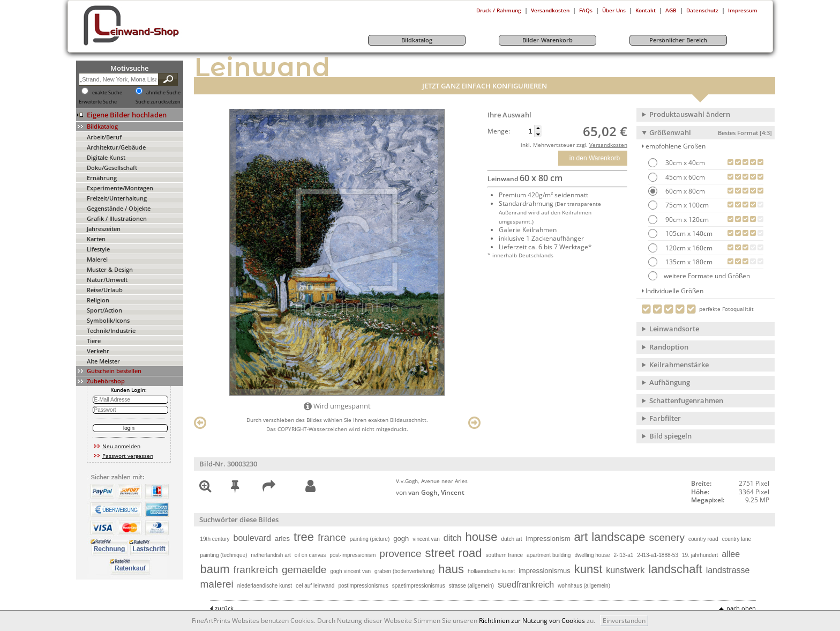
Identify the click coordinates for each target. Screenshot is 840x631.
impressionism (548, 539)
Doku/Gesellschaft (112, 168)
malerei (217, 584)
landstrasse (728, 570)
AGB (671, 10)
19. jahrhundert (700, 555)
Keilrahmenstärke (679, 365)
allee (731, 554)
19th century (215, 539)
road (470, 553)
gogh (401, 539)
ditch (453, 538)
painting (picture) (370, 539)
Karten (96, 239)
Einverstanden (624, 621)
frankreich (256, 570)
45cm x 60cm (684, 177)
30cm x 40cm (684, 163)
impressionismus (545, 571)
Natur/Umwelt (107, 280)
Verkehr (98, 351)
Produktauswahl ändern (690, 114)
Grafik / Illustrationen (117, 218)
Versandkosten (550, 10)
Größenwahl (711, 132)
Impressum (743, 10)
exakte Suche (107, 93)
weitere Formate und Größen (699, 276)
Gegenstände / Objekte (119, 208)
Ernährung (102, 178)
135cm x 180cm (688, 262)
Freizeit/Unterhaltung (117, 198)
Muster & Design (110, 269)
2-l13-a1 (624, 555)
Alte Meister (103, 361)
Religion (98, 300)
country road (703, 539)
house (482, 537)
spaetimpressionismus (419, 586)
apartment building (549, 555)
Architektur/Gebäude (116, 147)
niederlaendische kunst (265, 586)
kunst (588, 569)
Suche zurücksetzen (158, 102)
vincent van (426, 539)
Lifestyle (98, 249)
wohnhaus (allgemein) (584, 586)
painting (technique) (224, 555)
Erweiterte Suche (98, 102)
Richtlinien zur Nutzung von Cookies (532, 621)
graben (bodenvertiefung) (404, 571)
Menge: (499, 131)
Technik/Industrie (111, 331)
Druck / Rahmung (499, 10)
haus (451, 569)
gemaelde (304, 570)
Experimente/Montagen (120, 188)
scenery (667, 537)
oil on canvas (310, 555)
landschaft (675, 569)
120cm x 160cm (688, 248)
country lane (737, 539)
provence (400, 554)
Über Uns (614, 10)
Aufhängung (670, 382)
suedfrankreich (526, 585)
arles (282, 539)
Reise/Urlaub (105, 290)
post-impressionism (352, 555)
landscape (618, 537)
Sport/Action (104, 310)
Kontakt (646, 10)
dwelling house (592, 555)
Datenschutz (702, 10)
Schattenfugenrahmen (686, 400)
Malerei (97, 259)
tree (304, 537)
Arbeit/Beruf (104, 137)
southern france (505, 555)
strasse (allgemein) (471, 586)
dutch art (512, 539)
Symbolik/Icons (108, 320)
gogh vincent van (350, 571)
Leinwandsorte (674, 329)
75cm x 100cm (686, 205)
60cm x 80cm (684, 191)
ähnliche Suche (163, 93)
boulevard (252, 538)
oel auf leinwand (315, 586)
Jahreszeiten (104, 229)
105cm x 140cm (688, 233)
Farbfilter (665, 418)
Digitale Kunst (106, 157)
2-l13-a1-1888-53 (658, 555)
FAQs (586, 10)
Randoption (669, 347)
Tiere (94, 341)
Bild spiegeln (670, 436)
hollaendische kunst (491, 571)
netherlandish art (271, 555)
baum (215, 569)
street (440, 553)
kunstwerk (625, 570)
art (581, 537)
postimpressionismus (363, 586)
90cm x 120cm (686, 220)
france (332, 537)
